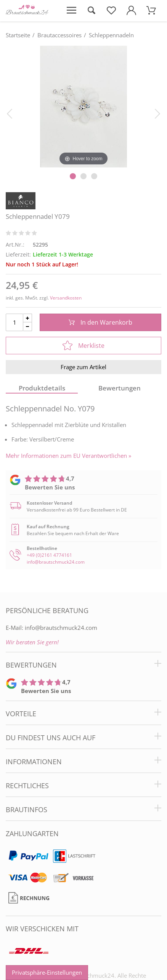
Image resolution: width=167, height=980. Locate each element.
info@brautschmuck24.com (56, 562)
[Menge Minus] (28, 327)
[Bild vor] (157, 113)
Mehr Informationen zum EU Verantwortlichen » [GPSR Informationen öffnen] (68, 456)
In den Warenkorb (100, 322)
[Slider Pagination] (73, 176)
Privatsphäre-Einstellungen (47, 972)
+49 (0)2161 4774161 (49, 555)
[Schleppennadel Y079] (83, 106)
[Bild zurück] (10, 113)
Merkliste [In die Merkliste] (83, 346)
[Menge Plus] (28, 318)
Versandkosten (66, 298)
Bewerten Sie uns (50, 487)
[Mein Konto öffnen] (131, 11)
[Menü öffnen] (71, 11)
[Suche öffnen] (91, 11)
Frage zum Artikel (83, 367)
